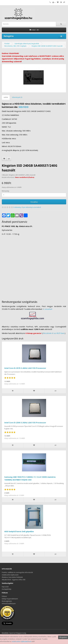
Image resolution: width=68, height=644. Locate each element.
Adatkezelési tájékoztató (10, 575)
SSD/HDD (24, 107)
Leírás (6, 97)
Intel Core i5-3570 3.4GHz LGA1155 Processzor (25, 368)
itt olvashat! (47, 309)
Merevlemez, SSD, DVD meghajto (15, 46)
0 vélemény (17, 207)
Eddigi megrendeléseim (10, 599)
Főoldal (7, 44)
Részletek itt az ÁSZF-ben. (54, 333)
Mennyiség (5, 191)
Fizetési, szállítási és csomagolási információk (17, 572)
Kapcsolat (5, 587)
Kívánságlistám (7, 601)
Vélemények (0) (17, 97)
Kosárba (34, 202)
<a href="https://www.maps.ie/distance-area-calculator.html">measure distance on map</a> (34, 267)
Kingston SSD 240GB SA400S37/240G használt (47, 46)
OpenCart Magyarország (18, 633)
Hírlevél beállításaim (9, 604)
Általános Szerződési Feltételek (12, 577)
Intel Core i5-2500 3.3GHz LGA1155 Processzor (25, 422)
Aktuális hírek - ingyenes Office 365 (14, 580)
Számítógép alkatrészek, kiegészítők (27, 44)
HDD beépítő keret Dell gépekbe (19, 531)
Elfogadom (63, 637)
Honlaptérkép (7, 589)
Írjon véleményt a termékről (31, 207)
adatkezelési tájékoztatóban (21, 641)
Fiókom (4, 596)
